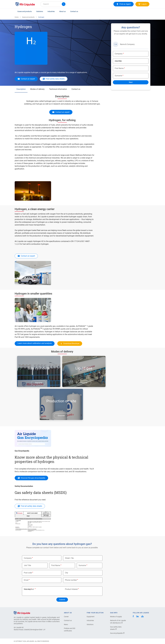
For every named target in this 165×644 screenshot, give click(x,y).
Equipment (91, 617)
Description (21, 89)
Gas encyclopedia (117, 633)
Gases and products (25, 11)
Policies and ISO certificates (70, 630)
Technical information (58, 89)
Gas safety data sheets (116, 628)
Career (66, 617)
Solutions (40, 11)
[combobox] (53, 4)
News (66, 624)
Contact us (74, 11)
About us (62, 11)
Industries (51, 11)
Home (17, 17)
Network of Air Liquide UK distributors (118, 622)
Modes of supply (116, 617)
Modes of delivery (37, 89)
